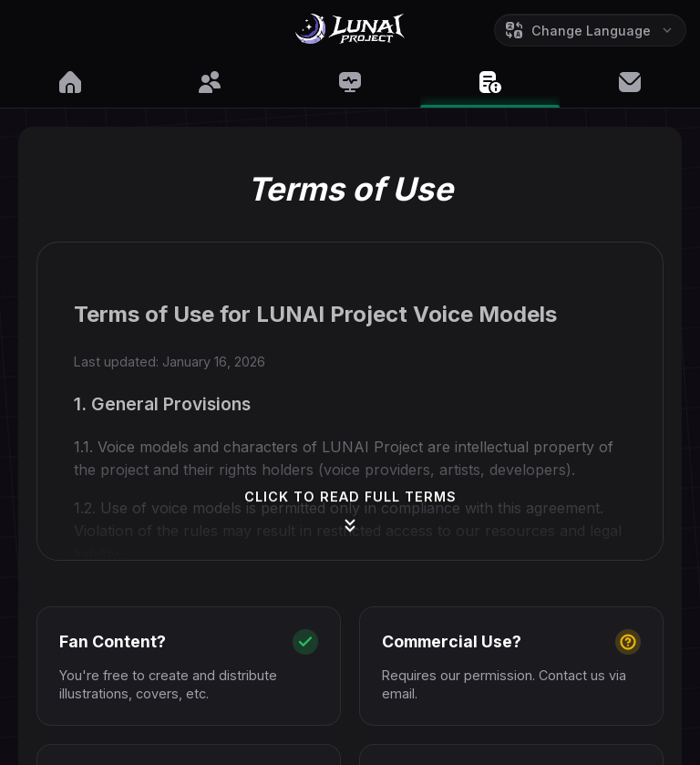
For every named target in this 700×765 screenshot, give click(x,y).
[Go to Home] (350, 32)
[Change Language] (590, 30)
